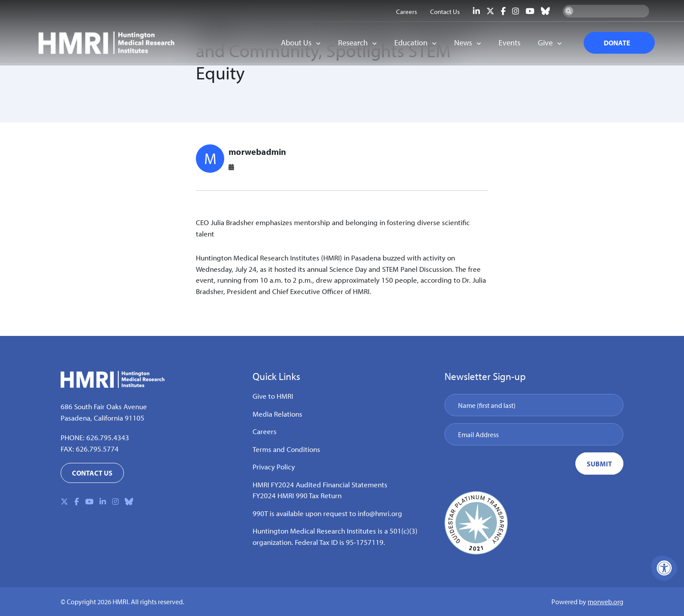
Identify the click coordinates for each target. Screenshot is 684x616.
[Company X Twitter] (490, 11)
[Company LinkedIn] (476, 11)
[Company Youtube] (530, 11)
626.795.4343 (108, 437)
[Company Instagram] (516, 11)
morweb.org (605, 602)
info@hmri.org (380, 513)
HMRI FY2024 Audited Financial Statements (320, 484)
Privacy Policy (274, 467)
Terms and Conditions (286, 449)
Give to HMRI (273, 396)
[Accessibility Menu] (664, 568)
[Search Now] (569, 11)
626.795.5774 (97, 449)
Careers (265, 431)
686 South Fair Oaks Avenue (104, 406)
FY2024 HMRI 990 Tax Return (297, 495)
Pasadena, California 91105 (103, 418)
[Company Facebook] (503, 11)
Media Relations (277, 414)
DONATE (613, 44)
